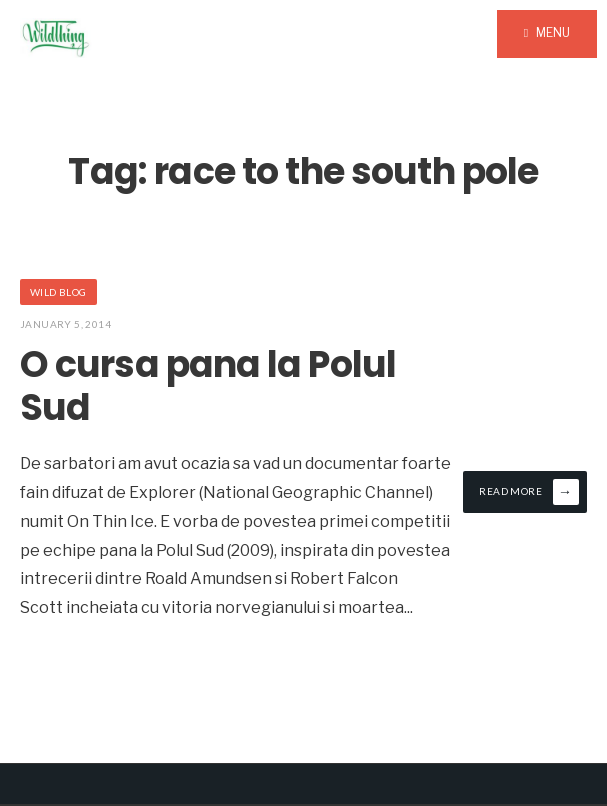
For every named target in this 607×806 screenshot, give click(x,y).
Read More (529, 492)
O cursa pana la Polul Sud (208, 386)
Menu (547, 32)
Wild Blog (58, 292)
